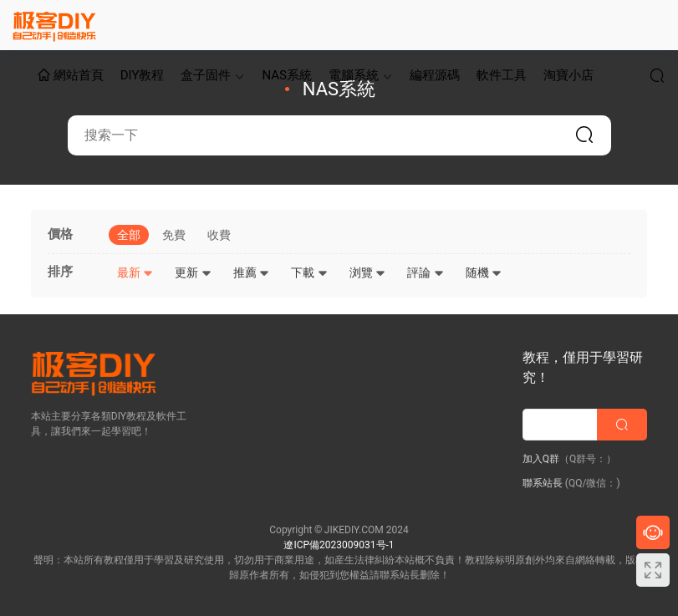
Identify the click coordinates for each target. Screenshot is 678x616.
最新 (135, 272)
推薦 (251, 272)
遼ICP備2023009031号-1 (339, 545)
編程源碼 (435, 75)
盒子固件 (206, 75)
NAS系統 (287, 75)
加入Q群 (541, 459)
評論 (425, 272)
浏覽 (367, 272)
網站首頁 (71, 76)
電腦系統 (354, 75)
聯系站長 (543, 483)
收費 (219, 235)
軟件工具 (502, 75)
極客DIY (54, 25)
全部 (129, 235)
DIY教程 (143, 75)
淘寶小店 (568, 75)
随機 (484, 272)
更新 (193, 272)
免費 (174, 235)
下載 (309, 272)
